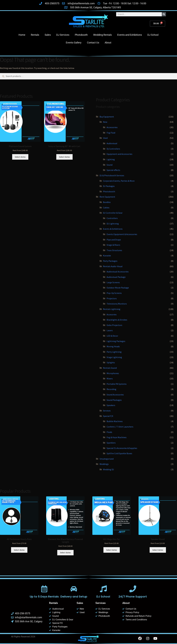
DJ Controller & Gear (113, 213)
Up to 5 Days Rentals (44, 597)
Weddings (104, 464)
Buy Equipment (107, 117)
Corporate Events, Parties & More (119, 181)
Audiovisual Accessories (118, 272)
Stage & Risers (113, 245)
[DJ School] (103, 589)
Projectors (112, 298)
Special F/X (108, 416)
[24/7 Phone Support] (133, 589)
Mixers (110, 379)
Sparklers (111, 443)
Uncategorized (107, 459)
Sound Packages (114, 400)
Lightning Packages (116, 341)
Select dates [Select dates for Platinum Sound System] (20, 157)
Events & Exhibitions (113, 229)
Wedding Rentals (102, 35)
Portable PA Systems (117, 384)
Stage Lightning (114, 357)
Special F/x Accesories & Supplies (122, 448)
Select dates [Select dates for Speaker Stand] (158, 550)
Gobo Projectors (114, 325)
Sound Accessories (115, 395)
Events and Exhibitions (130, 35)
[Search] (164, 14)
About (108, 43)
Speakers (111, 405)
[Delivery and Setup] (74, 589)
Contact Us (93, 43)
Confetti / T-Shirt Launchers (120, 427)
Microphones (113, 373)
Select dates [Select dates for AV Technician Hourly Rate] (19, 550)
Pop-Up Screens (114, 293)
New (105, 122)
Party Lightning (114, 352)
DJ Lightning (113, 224)
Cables (106, 208)
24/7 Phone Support (133, 597)
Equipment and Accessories (119, 154)
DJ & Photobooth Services (112, 175)
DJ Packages (109, 186)
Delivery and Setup (74, 597)
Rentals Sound (110, 368)
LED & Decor (112, 336)
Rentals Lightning (112, 309)
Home (22, 35)
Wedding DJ (108, 469)
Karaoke (107, 256)
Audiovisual (112, 143)
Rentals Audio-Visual (113, 266)
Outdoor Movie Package (118, 288)
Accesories (112, 314)
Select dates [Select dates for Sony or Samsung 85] (64, 157)
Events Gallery (74, 43)
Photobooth (81, 35)
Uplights (111, 362)
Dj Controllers (113, 149)
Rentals (35, 35)
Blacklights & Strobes (117, 320)
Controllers (112, 218)
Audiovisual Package (116, 277)
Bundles (107, 202)
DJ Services (63, 35)
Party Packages (110, 261)
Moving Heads (113, 346)
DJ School (153, 35)
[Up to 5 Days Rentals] (44, 589)
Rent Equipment (107, 197)
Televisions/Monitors (117, 304)
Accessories (112, 127)
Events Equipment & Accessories (122, 234)
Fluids (109, 432)
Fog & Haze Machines (117, 437)
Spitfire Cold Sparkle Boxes (119, 453)
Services (107, 411)
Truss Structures (114, 250)
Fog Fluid (111, 133)
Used (105, 138)
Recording (111, 389)
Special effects (113, 170)
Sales (48, 35)
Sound (110, 165)
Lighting (111, 159)
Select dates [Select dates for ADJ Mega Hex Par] (112, 550)
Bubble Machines (115, 421)
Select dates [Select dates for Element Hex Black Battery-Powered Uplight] (65, 553)
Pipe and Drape (114, 240)
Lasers (110, 330)
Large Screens (113, 282)
